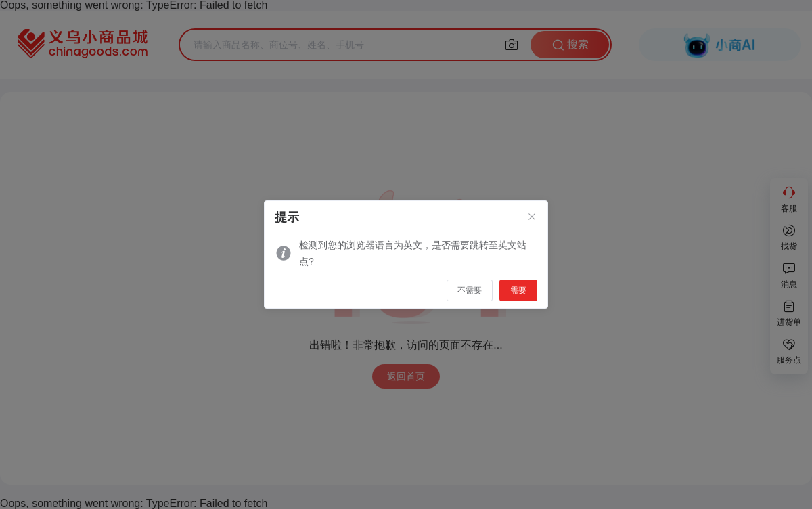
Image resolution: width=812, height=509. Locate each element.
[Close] (532, 217)
